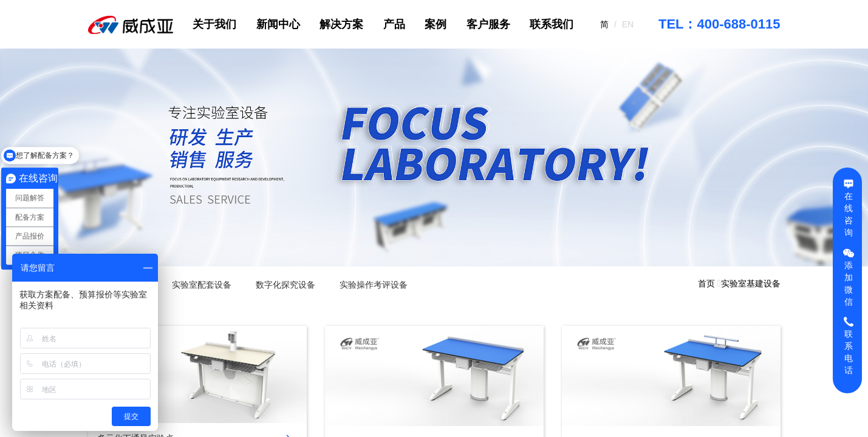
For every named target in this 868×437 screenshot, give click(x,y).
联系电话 (849, 345)
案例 (436, 24)
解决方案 (341, 24)
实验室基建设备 (751, 283)
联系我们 (552, 24)
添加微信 (849, 277)
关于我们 (214, 24)
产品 (394, 24)
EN (628, 24)
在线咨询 (849, 208)
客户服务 (488, 24)
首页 (706, 283)
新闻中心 (278, 24)
